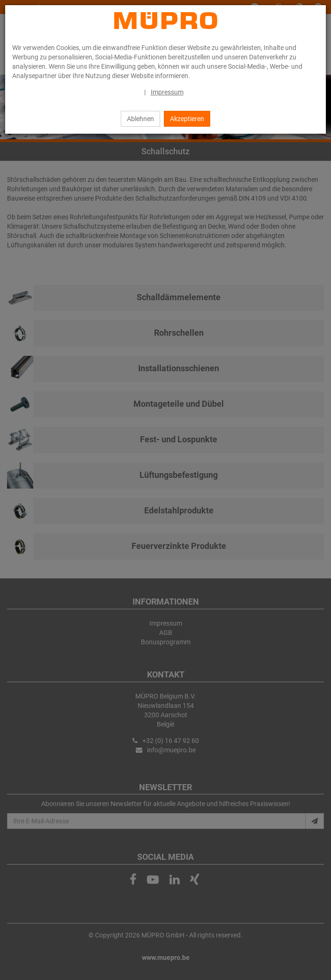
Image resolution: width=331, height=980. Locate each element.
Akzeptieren (187, 119)
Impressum (167, 92)
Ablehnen (140, 119)
